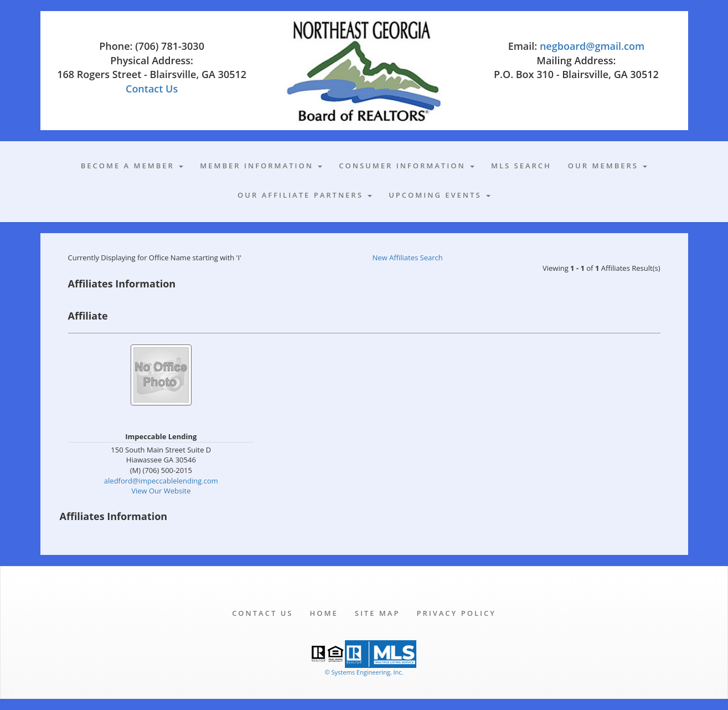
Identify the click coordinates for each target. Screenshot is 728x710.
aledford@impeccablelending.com (161, 481)
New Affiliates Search (408, 258)
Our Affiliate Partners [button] (305, 195)
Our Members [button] (608, 166)
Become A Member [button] (132, 166)
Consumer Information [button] (407, 166)
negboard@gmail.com (592, 46)
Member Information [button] (261, 166)
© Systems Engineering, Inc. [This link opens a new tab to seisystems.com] (364, 672)
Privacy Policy (456, 613)
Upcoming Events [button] (440, 195)
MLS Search (521, 166)
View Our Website (161, 491)
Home (324, 613)
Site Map (378, 613)
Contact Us (152, 89)
